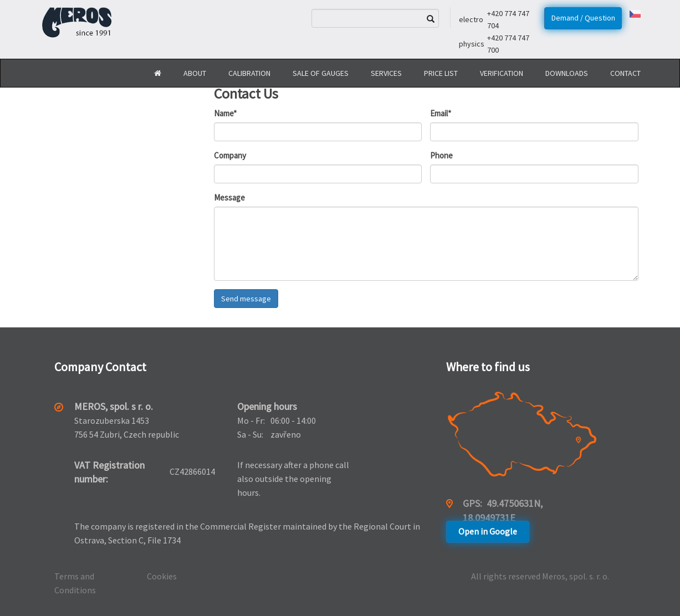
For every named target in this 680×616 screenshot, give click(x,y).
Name (225, 113)
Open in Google (488, 531)
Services (386, 73)
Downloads (567, 73)
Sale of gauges (321, 73)
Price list (441, 73)
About (195, 73)
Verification (502, 73)
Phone (441, 155)
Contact (625, 73)
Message (229, 197)
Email (441, 113)
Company (230, 155)
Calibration (249, 73)
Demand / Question (583, 18)
